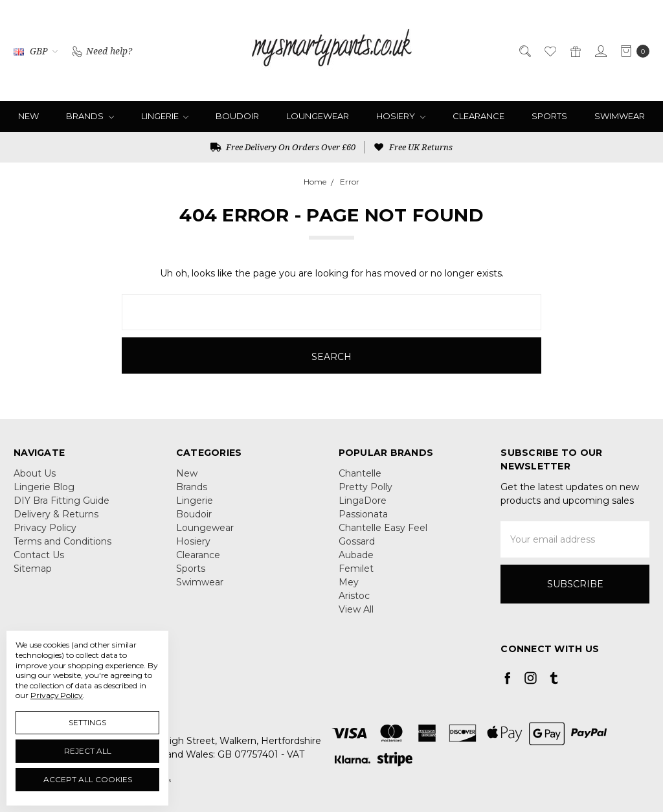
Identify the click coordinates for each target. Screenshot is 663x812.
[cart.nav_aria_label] (632, 51)
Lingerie (165, 116)
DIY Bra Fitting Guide (62, 501)
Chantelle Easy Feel (383, 528)
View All (356, 609)
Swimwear (620, 116)
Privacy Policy (45, 528)
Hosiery (401, 116)
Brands (90, 116)
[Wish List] (549, 50)
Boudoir (237, 116)
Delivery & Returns (56, 514)
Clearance (478, 116)
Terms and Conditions (62, 541)
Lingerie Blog (44, 487)
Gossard (357, 541)
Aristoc (354, 596)
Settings (87, 722)
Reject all (88, 751)
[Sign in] (600, 50)
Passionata (363, 514)
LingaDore (363, 501)
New (28, 116)
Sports (549, 116)
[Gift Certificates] (575, 50)
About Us (35, 473)
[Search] (524, 50)
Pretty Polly (365, 487)
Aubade (356, 555)
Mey (349, 582)
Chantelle (360, 473)
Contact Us (39, 555)
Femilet (356, 569)
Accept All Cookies (88, 779)
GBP (36, 51)
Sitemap (33, 569)
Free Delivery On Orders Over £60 (283, 147)
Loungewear (318, 116)
